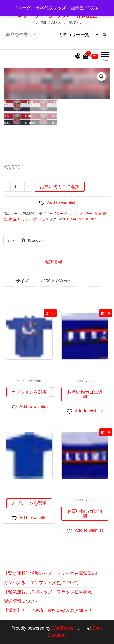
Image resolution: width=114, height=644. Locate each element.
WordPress (62, 629)
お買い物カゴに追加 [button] (85, 395)
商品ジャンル (19, 219)
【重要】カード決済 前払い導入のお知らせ (48, 611)
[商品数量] (17, 187)
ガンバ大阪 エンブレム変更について (41, 583)
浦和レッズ (40, 219)
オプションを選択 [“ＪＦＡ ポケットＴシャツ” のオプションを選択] (29, 504)
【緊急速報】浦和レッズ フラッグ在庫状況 (48, 592)
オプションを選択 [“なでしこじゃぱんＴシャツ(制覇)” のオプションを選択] (29, 393)
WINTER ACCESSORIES (78, 219)
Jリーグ (61, 214)
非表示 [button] (92, 8)
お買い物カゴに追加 (60, 187)
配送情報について (21, 601)
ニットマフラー (81, 214)
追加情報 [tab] (53, 262)
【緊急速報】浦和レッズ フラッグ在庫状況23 (50, 574)
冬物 (98, 214)
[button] (101, 77)
